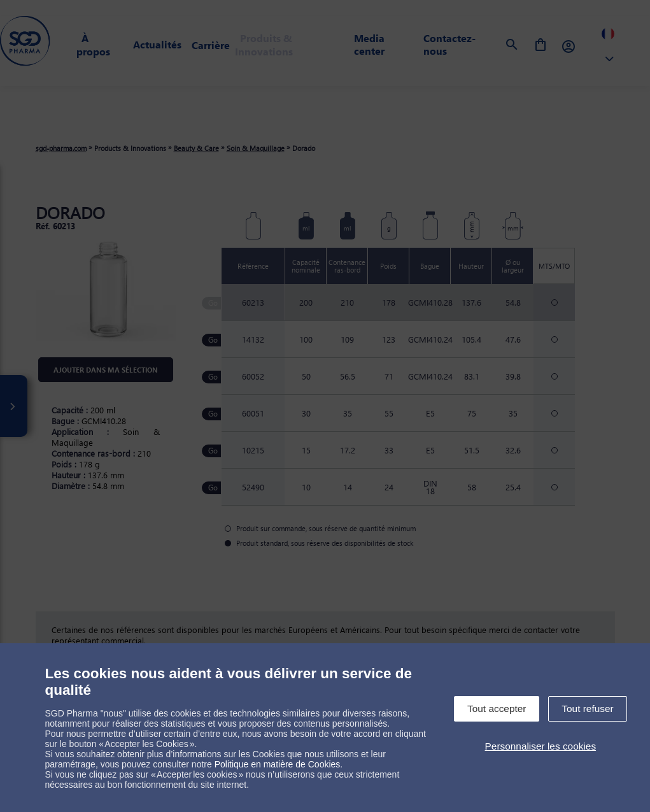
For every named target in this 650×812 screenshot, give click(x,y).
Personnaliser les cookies (541, 746)
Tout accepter (497, 709)
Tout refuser (587, 709)
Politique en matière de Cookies (278, 764)
